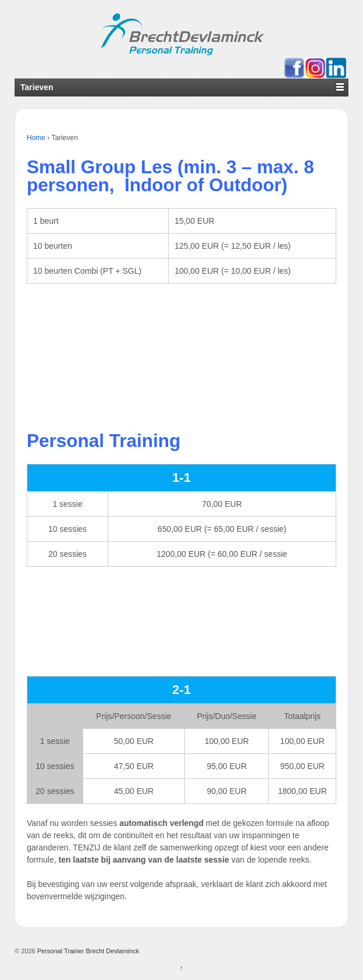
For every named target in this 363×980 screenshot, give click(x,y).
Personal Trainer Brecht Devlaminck (88, 951)
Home (36, 138)
